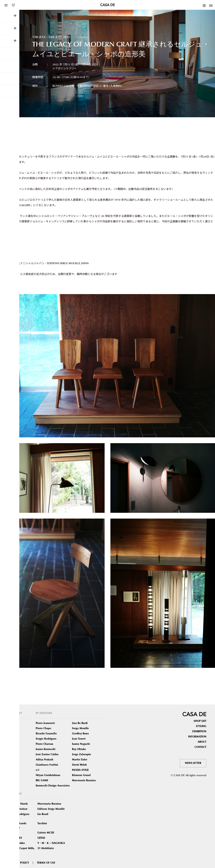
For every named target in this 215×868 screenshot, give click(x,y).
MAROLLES (15, 838)
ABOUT (202, 742)
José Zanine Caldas (47, 754)
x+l (37, 770)
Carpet (13, 765)
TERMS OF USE (46, 863)
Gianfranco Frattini (47, 765)
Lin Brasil (43, 814)
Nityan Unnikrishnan (48, 775)
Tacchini (42, 823)
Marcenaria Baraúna (84, 780)
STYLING (201, 726)
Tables (12, 739)
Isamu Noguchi (81, 744)
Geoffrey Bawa (80, 734)
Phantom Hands (18, 804)
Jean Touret (79, 739)
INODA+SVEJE (80, 770)
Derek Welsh (79, 765)
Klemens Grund (81, 775)
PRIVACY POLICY (19, 863)
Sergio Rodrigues (46, 739)
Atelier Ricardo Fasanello (18, 825)
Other (12, 780)
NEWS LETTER (193, 763)
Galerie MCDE (46, 833)
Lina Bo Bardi (80, 723)
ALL (11, 723)
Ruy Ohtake (79, 749)
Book (12, 770)
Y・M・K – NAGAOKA (51, 843)
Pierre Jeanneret (45, 723)
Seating (13, 728)
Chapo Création (18, 809)
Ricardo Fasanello (46, 734)
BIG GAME (42, 780)
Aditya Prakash (44, 760)
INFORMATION (197, 737)
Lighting (14, 744)
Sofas (12, 734)
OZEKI (41, 838)
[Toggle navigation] (6, 5)
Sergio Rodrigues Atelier (19, 816)
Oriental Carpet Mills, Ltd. (22, 850)
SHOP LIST (200, 721)
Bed (11, 749)
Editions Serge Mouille (51, 809)
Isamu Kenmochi (46, 749)
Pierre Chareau (44, 744)
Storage (13, 754)
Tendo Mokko (17, 843)
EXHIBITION (199, 731)
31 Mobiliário (46, 848)
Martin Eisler (80, 760)
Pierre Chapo (43, 728)
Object (13, 775)
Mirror (13, 760)
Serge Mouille (80, 728)
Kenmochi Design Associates (53, 786)
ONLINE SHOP (13, 5)
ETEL (11, 833)
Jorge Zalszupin (81, 754)
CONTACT (200, 747)
